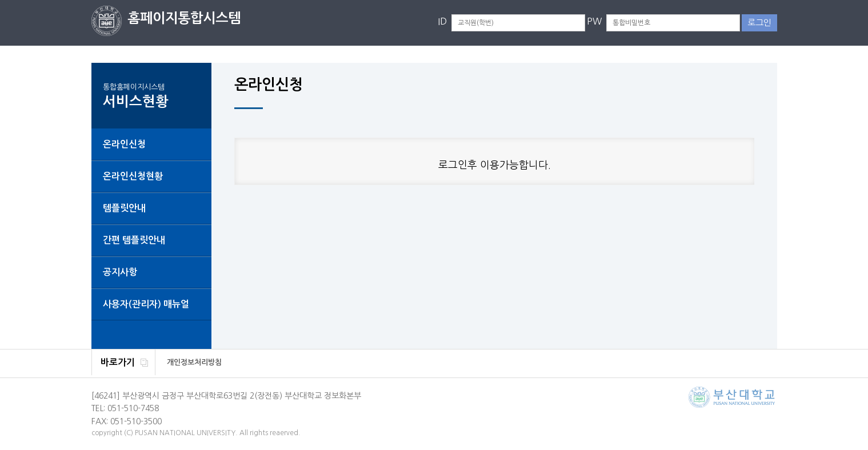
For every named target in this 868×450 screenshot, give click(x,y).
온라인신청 (124, 144)
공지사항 (120, 272)
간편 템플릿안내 (134, 240)
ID (442, 21)
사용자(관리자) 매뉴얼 (146, 304)
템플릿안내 (124, 208)
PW (594, 21)
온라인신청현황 (133, 176)
